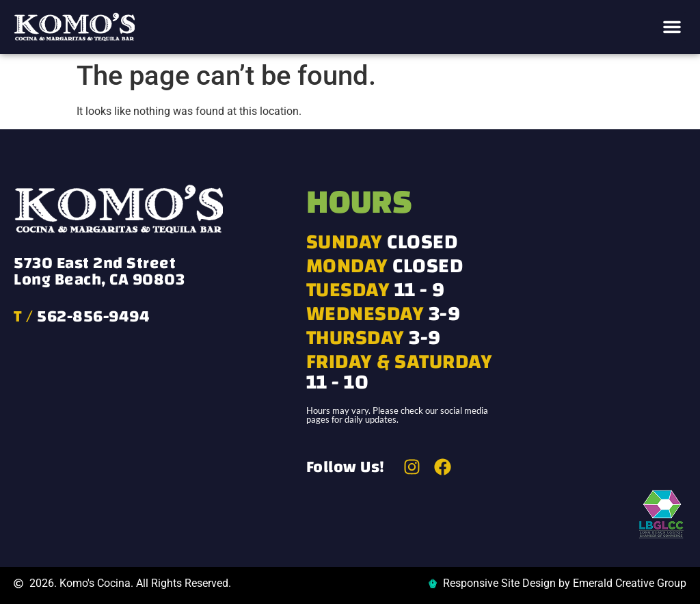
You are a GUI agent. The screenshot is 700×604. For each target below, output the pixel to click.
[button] (672, 27)
